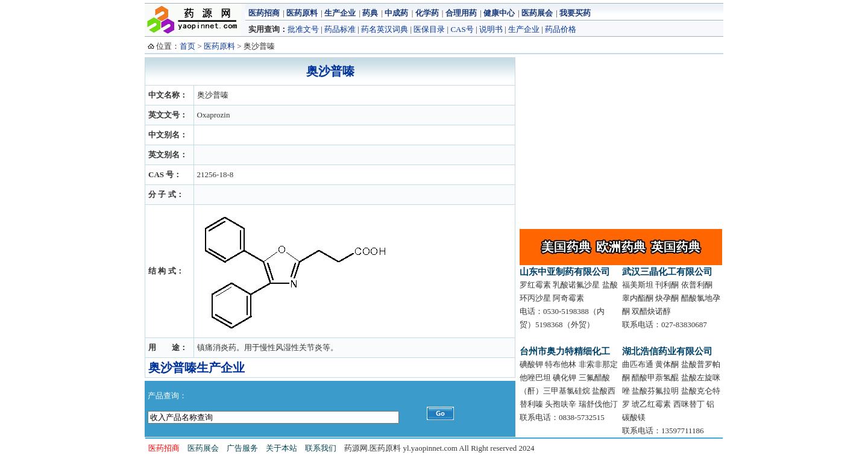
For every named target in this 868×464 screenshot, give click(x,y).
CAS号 (462, 29)
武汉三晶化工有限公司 (667, 272)
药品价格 (561, 29)
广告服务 (242, 448)
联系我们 (321, 448)
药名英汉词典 (385, 29)
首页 (187, 46)
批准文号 (303, 29)
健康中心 (499, 13)
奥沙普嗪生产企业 (197, 368)
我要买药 (575, 13)
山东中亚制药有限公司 (565, 272)
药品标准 (340, 29)
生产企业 (340, 13)
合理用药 (461, 13)
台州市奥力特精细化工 (565, 351)
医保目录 (429, 29)
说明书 (491, 29)
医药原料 (302, 13)
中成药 (396, 13)
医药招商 (264, 13)
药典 (370, 13)
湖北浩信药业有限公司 (667, 351)
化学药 (427, 13)
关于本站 (281, 448)
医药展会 (537, 13)
